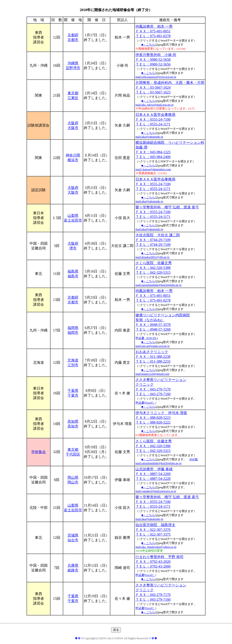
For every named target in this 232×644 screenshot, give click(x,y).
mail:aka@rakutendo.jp (149, 137)
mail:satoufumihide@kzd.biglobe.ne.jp (158, 285)
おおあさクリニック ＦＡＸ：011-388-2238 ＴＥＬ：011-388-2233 (153, 357)
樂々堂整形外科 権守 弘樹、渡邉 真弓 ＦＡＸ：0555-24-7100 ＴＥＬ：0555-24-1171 (167, 212)
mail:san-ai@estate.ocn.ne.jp (152, 346)
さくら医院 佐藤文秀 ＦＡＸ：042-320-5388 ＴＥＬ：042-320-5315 (154, 268)
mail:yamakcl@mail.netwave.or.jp (156, 491)
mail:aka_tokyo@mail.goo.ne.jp (155, 105)
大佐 (139, 235)
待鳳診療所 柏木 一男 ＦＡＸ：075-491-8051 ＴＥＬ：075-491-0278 (154, 31)
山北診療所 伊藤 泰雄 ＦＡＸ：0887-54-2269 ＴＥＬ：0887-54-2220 (154, 474)
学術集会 (39, 452)
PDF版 (194, 459)
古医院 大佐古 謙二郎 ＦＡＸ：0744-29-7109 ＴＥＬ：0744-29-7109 (158, 240)
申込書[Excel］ (145, 403)
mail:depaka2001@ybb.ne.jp (152, 257)
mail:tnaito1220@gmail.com (152, 374)
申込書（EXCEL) (147, 338)
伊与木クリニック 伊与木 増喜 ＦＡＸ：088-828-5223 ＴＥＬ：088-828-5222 (161, 418)
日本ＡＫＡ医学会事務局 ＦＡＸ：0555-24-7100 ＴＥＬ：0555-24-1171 (155, 119)
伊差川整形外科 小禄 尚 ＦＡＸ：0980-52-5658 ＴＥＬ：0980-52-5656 (156, 60)
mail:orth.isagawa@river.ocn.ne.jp (156, 77)
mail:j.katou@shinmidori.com (153, 169)
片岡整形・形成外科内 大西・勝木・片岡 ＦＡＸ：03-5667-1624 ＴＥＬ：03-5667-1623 (170, 87)
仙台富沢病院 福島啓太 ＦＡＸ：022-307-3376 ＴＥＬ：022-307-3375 (155, 530)
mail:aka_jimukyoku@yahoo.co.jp (156, 547)
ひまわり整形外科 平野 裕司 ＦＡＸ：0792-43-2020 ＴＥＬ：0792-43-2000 (159, 562)
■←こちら (148, 45)
